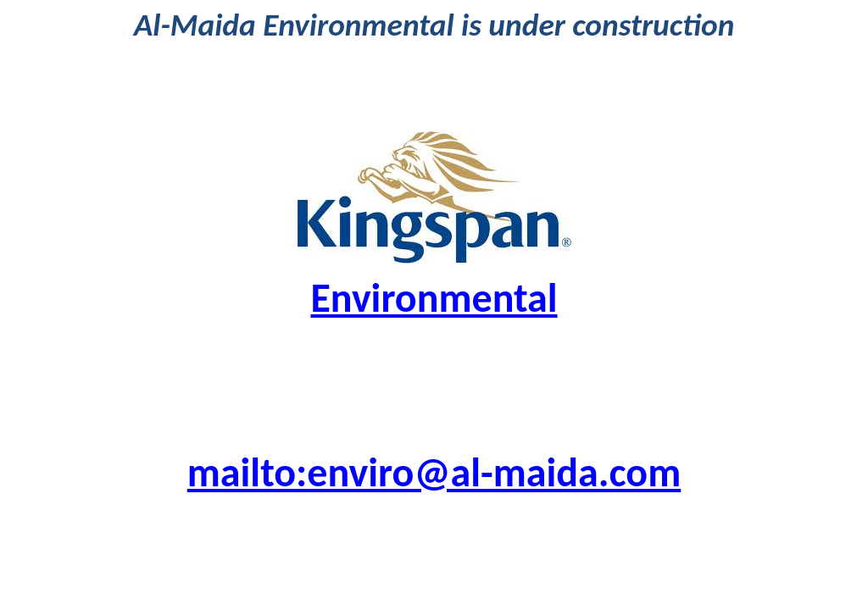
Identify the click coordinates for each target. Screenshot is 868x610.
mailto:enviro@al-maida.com (434, 472)
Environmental (434, 298)
